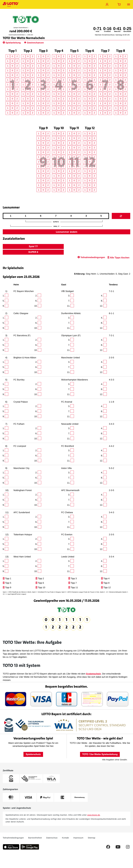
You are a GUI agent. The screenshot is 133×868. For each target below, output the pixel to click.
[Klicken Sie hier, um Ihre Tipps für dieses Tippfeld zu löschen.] (4, 578)
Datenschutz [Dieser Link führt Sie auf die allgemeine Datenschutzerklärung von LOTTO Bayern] (52, 838)
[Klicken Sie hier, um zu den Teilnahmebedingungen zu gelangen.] (91, 258)
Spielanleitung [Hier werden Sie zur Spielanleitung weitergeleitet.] (12, 43)
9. (4, 306)
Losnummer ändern (67, 232)
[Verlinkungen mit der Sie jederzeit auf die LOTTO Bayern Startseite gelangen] (11, 4)
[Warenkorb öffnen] (119, 4)
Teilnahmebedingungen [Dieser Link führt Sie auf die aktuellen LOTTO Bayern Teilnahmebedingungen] (13, 838)
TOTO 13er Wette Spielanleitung (100, 754)
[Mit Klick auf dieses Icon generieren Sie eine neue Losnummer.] (121, 216)
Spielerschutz (33, 754)
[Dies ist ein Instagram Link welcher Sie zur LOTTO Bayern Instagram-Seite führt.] (128, 847)
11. (69, 306)
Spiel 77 (33, 246)
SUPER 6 (33, 252)
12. (101, 306)
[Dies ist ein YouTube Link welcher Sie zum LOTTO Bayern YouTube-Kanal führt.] (118, 847)
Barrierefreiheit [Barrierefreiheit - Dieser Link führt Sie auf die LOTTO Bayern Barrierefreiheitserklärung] (35, 838)
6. (36, 301)
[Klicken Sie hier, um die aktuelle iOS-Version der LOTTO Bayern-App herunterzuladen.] (11, 847)
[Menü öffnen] (129, 4)
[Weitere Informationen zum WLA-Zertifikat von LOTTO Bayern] (51, 779)
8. (102, 301)
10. (36, 306)
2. (36, 296)
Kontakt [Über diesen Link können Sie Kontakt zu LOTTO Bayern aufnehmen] (65, 838)
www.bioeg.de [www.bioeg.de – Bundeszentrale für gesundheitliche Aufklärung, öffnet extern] (94, 815)
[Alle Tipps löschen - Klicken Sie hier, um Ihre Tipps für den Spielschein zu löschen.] (118, 258)
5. (4, 301)
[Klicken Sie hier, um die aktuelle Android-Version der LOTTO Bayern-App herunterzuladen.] (30, 847)
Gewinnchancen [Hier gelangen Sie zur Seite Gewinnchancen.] (34, 43)
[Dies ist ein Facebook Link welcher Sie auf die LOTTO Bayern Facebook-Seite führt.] (108, 847)
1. (4, 296)
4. (102, 296)
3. (69, 296)
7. (69, 301)
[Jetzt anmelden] (107, 4)
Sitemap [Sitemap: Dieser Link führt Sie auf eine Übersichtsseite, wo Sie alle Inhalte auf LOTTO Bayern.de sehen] (91, 838)
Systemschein (94, 674)
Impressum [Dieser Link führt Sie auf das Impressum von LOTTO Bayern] (78, 838)
